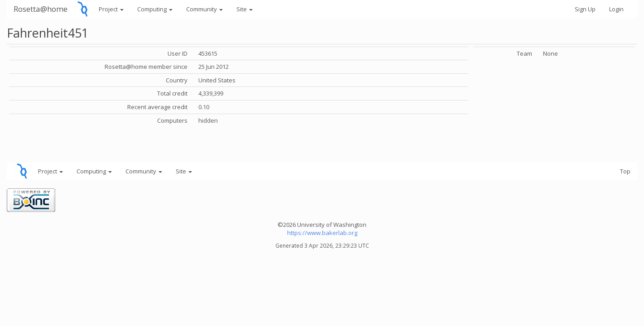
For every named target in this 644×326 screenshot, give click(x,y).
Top (625, 171)
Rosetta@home (41, 9)
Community (204, 9)
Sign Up (585, 9)
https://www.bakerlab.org (322, 233)
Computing (155, 9)
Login (616, 9)
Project (111, 9)
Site (245, 9)
